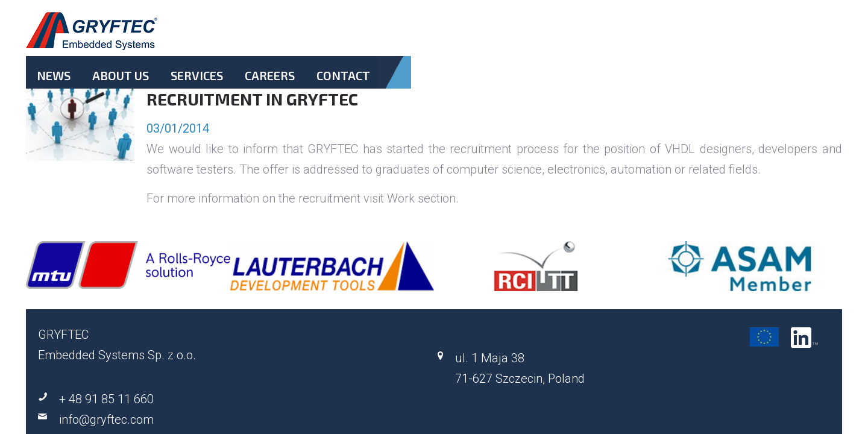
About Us (488, 38)
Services (549, 38)
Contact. (664, 46)
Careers (607, 38)
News (434, 38)
